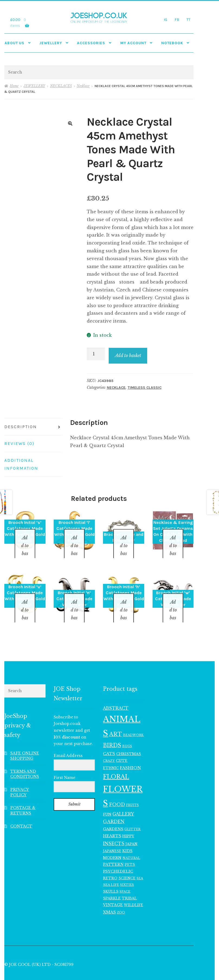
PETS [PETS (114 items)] (130, 851)
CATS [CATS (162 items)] (109, 739)
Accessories (91, 43)
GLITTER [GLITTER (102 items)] (133, 815)
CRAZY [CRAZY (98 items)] (109, 747)
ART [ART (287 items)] (116, 720)
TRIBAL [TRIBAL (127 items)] (129, 884)
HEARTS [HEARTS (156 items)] (112, 822)
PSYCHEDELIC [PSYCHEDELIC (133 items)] (118, 857)
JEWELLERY (51, 43)
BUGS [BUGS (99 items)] (127, 732)
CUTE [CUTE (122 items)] (122, 747)
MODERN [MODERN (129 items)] (112, 844)
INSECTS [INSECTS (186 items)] (114, 829)
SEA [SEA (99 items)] (140, 864)
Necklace (83, 86)
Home (14, 86)
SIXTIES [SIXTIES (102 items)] (127, 871)
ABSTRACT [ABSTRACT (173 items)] (116, 694)
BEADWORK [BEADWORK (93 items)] (133, 721)
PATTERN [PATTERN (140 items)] (113, 851)
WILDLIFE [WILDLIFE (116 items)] (133, 891)
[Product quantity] (96, 354)
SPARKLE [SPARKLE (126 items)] (112, 884)
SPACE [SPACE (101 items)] (125, 877)
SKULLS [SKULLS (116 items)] (111, 877)
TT (188, 20)
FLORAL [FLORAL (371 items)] (116, 763)
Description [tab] (21, 427)
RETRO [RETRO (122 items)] (110, 864)
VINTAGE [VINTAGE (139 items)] (113, 891)
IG (165, 20)
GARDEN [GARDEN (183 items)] (114, 808)
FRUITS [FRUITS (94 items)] (132, 791)
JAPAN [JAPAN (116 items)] (131, 830)
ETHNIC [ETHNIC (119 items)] (111, 754)
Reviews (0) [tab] (19, 443)
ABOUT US (15, 43)
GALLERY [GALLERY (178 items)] (123, 800)
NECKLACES (61, 86)
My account (133, 43)
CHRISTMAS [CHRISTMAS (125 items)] (129, 740)
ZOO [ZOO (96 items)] (121, 898)
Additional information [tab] (21, 464)
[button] (70, 123)
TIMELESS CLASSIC (145, 388)
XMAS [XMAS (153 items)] (109, 898)
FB (177, 20)
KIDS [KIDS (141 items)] (127, 837)
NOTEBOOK (172, 43)
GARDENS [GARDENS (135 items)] (113, 815)
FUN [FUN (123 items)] (107, 800)
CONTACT (21, 812)
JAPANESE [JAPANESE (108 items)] (112, 837)
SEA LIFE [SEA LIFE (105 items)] (111, 871)
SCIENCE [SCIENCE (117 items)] (127, 864)
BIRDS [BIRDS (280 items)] (112, 731)
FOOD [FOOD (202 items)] (117, 790)
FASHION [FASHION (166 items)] (130, 754)
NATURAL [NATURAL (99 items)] (131, 844)
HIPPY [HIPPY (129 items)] (128, 822)
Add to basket (128, 355)
